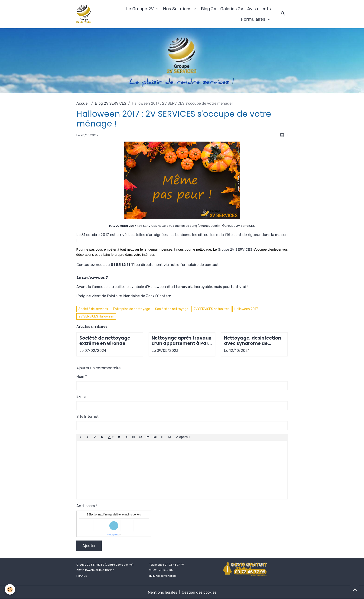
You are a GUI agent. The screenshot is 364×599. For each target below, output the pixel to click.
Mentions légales (162, 592)
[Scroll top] (355, 590)
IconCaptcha (113, 535)
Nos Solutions (178, 9)
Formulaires (254, 19)
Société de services (93, 309)
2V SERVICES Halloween (96, 316)
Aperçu (182, 437)
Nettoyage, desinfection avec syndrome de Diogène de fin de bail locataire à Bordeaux (253, 341)
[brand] (84, 14)
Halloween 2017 (246, 309)
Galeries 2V (232, 9)
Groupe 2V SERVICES (235, 249)
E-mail (82, 397)
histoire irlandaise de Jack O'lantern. (140, 296)
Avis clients (259, 9)
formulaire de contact (199, 265)
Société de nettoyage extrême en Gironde (105, 341)
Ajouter (89, 546)
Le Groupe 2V (140, 9)
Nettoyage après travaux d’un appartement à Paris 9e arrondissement (182, 341)
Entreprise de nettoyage (132, 309)
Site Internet (88, 416)
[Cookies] (10, 589)
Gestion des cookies (199, 592)
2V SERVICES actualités (211, 309)
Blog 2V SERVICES (111, 103)
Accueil (83, 103)
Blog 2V (209, 9)
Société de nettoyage (172, 309)
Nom (80, 377)
